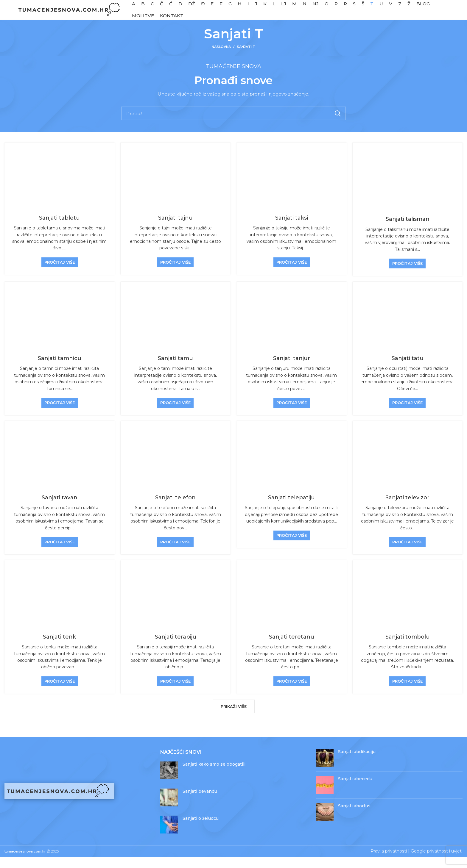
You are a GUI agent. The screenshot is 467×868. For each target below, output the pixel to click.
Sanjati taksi (292, 229)
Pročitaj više (60, 273)
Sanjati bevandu (200, 803)
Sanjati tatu (408, 370)
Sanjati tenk (59, 648)
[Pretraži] (233, 125)
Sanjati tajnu (175, 229)
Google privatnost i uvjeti (437, 863)
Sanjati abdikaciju (357, 763)
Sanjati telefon (175, 509)
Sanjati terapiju (176, 648)
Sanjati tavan (60, 509)
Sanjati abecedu (355, 790)
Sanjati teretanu (292, 648)
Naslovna (221, 58)
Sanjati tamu (175, 370)
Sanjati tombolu (408, 648)
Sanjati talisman (408, 231)
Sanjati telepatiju (291, 509)
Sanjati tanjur (292, 370)
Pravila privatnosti (389, 863)
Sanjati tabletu (59, 229)
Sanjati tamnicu (60, 370)
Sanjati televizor (407, 509)
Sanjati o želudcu (201, 830)
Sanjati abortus (354, 817)
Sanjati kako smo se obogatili (214, 776)
